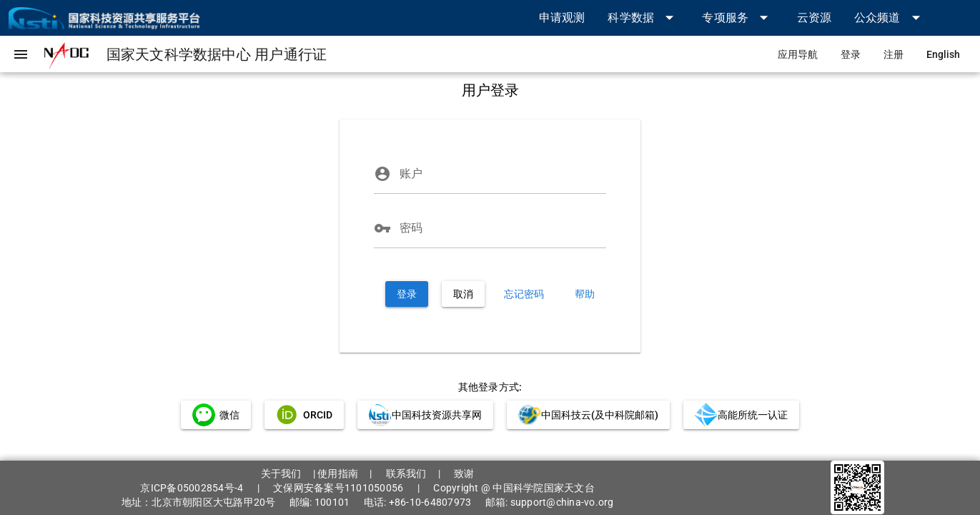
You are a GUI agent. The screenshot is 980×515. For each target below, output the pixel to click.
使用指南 (338, 474)
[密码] (503, 228)
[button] (643, 18)
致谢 (464, 474)
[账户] (503, 174)
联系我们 (406, 474)
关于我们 (281, 474)
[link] (562, 18)
